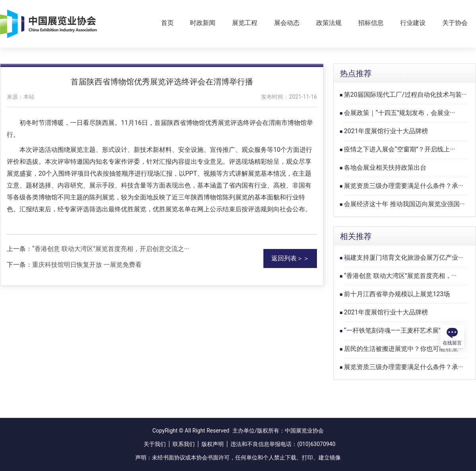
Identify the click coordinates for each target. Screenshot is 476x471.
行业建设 (413, 23)
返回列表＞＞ (290, 258)
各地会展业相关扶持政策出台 (385, 168)
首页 (167, 23)
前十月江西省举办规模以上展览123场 (397, 294)
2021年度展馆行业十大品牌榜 (386, 131)
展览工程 (245, 23)
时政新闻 (203, 23)
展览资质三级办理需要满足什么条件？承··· (404, 186)
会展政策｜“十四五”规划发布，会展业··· (399, 113)
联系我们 (184, 444)
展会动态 (287, 23)
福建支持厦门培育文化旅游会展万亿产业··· (404, 258)
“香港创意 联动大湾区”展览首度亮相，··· (400, 276)
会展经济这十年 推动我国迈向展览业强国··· (404, 204)
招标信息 (371, 23)
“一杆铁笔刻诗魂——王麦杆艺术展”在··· (398, 330)
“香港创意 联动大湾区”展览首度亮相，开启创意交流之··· (111, 249)
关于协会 (455, 23)
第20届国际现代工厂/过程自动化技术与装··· (405, 95)
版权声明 (213, 444)
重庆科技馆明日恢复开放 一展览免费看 (87, 265)
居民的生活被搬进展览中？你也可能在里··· (404, 349)
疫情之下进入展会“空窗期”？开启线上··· (399, 149)
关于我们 (155, 444)
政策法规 (329, 23)
